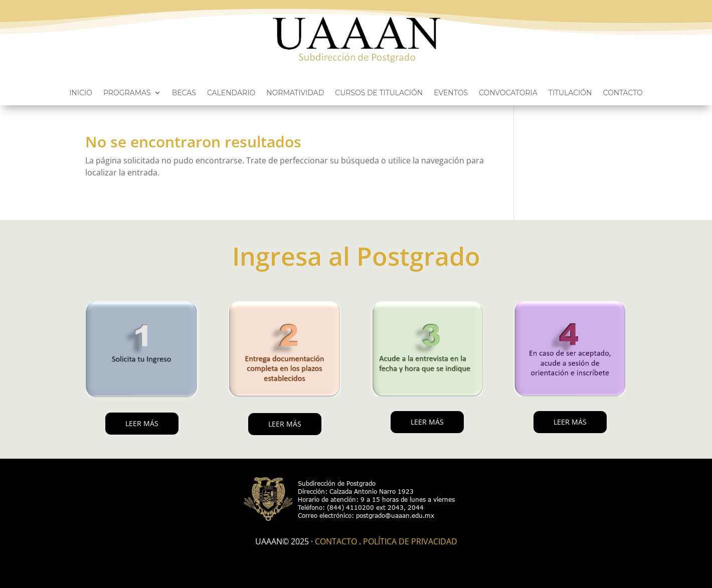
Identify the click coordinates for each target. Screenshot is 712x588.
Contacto (622, 93)
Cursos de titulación (379, 93)
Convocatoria (508, 93)
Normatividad (295, 93)
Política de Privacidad (410, 541)
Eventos (451, 93)
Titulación (570, 93)
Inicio (81, 93)
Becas (184, 93)
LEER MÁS (142, 423)
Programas (127, 93)
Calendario (231, 93)
